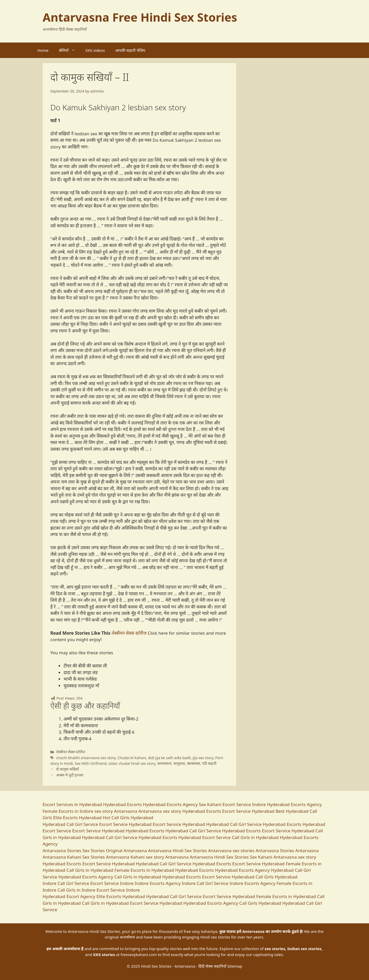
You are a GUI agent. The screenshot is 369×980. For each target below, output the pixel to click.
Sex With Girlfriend (91, 763)
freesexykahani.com (139, 954)
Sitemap (235, 966)
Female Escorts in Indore (68, 811)
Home (43, 50)
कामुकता (179, 763)
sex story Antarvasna (116, 811)
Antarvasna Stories (62, 851)
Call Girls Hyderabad (276, 877)
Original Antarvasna (126, 851)
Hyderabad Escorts (123, 804)
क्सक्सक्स (194, 763)
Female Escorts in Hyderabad (144, 870)
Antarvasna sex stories (231, 851)
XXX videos (95, 50)
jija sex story (203, 758)
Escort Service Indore (244, 804)
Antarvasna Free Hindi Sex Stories (140, 17)
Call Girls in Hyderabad (255, 837)
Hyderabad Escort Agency (69, 896)
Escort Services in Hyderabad (72, 804)
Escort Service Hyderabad (248, 811)
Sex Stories (94, 851)
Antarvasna (307, 851)
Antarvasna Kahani (62, 857)
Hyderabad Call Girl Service (70, 824)
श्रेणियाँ (70, 50)
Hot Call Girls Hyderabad (128, 818)
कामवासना (165, 763)
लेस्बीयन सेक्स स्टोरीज (129, 633)
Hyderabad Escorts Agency (170, 804)
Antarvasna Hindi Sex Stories (178, 851)
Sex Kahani (210, 804)
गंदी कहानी (209, 763)
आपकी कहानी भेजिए (130, 50)
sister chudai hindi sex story (132, 763)
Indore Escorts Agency (158, 883)
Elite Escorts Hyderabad (77, 818)
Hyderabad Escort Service (204, 837)
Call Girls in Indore (77, 890)
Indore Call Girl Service (66, 883)
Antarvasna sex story (160, 811)
